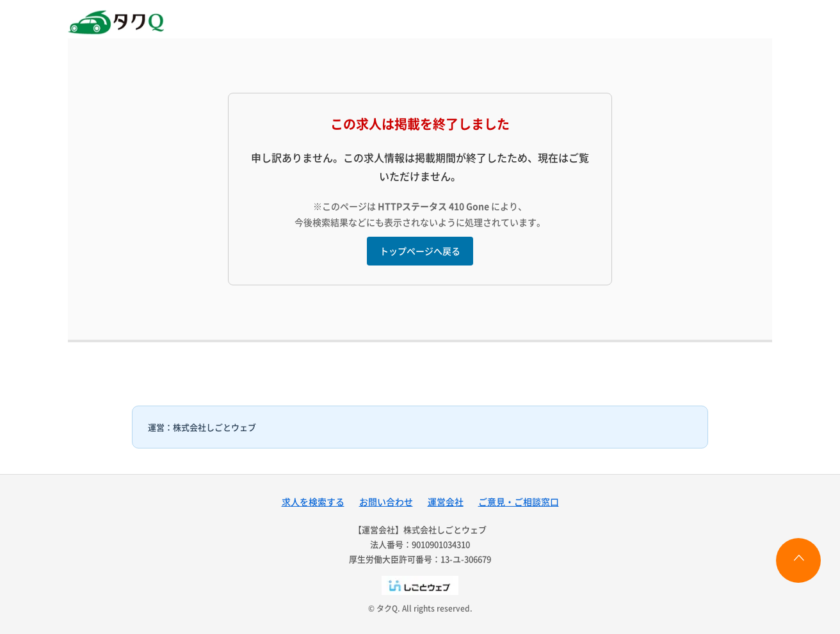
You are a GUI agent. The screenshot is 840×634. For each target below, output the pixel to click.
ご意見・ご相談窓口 (519, 502)
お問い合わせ (386, 502)
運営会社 (446, 502)
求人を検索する (313, 502)
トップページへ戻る (420, 251)
